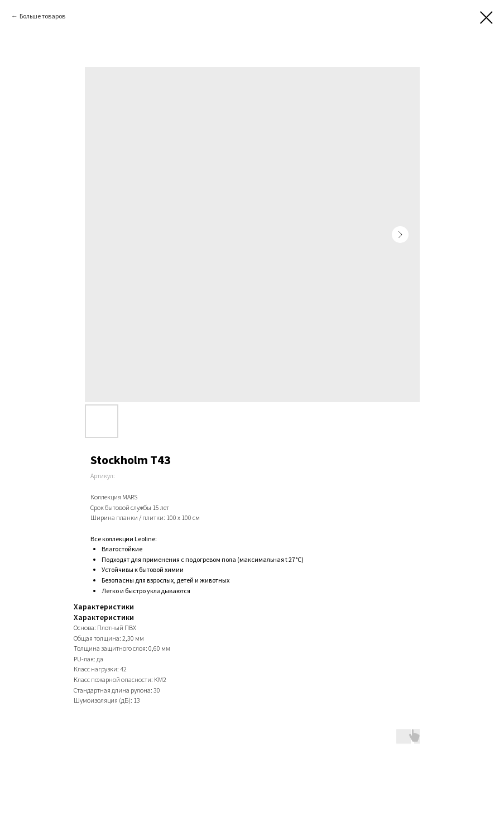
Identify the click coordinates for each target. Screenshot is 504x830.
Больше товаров (42, 16)
